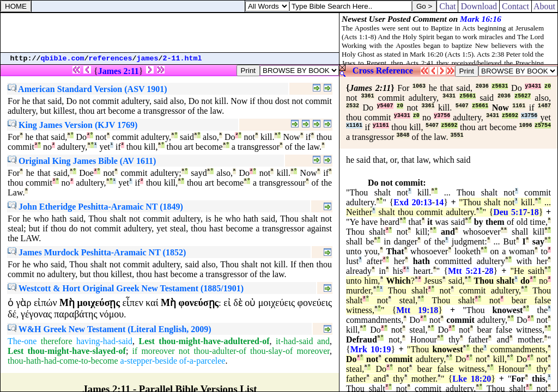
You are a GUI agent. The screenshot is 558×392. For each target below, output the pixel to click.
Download (479, 6)
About (545, 6)
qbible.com (63, 59)
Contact (515, 6)
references (111, 59)
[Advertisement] (170, 33)
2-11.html (183, 59)
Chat (447, 6)
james (148, 59)
